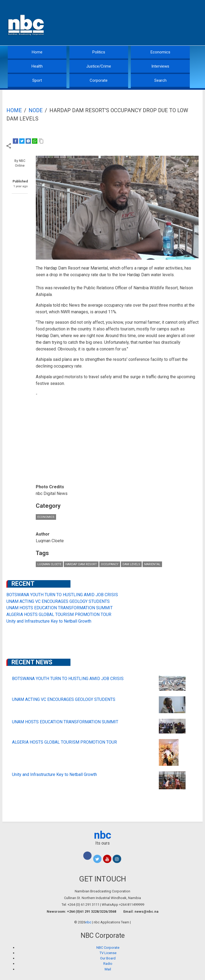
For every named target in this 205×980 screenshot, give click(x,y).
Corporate (99, 80)
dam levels (131, 564)
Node (36, 110)
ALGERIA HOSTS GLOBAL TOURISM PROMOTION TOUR (59, 614)
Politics (99, 52)
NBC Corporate (108, 948)
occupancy (110, 564)
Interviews (160, 66)
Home (37, 52)
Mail (108, 969)
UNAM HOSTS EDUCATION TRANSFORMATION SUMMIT (60, 608)
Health (37, 66)
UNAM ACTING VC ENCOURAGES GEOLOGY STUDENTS (58, 601)
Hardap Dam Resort (81, 564)
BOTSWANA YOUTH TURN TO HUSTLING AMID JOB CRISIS (62, 595)
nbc (103, 835)
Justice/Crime (99, 66)
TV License (108, 953)
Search (160, 80)
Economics (160, 52)
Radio (108, 964)
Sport (37, 80)
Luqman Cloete (49, 564)
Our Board (108, 958)
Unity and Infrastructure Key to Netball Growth (49, 621)
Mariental (152, 564)
